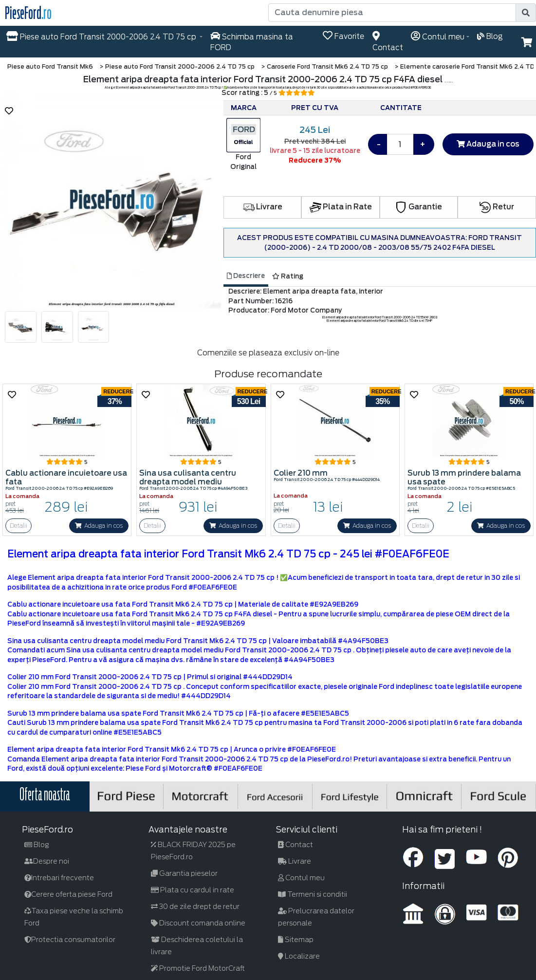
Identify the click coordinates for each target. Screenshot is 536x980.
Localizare (299, 956)
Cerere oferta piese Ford (68, 894)
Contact (296, 845)
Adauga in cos (488, 144)
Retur (497, 207)
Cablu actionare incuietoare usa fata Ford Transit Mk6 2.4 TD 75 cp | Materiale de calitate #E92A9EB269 (183, 604)
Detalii (18, 526)
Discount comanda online (198, 923)
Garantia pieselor (184, 873)
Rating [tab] (288, 276)
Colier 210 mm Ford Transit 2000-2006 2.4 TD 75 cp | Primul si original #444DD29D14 (150, 677)
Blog (37, 845)
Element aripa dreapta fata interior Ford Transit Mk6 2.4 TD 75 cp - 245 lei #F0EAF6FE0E (228, 554)
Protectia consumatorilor (70, 940)
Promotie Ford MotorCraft (198, 968)
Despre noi (47, 861)
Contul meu (301, 878)
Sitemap (296, 940)
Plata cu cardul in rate (193, 890)
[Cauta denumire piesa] (393, 13)
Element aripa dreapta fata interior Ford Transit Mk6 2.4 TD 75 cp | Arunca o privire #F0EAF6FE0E (172, 749)
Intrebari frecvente (59, 878)
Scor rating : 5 (268, 93)
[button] (527, 42)
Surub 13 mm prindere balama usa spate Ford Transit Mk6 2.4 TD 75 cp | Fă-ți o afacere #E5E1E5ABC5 (178, 713)
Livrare (263, 207)
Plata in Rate (341, 207)
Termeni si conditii (313, 894)
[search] (526, 13)
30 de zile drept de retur (195, 906)
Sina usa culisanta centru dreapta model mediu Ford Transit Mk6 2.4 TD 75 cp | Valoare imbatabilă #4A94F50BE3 (198, 641)
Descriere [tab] (246, 276)
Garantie (419, 207)
